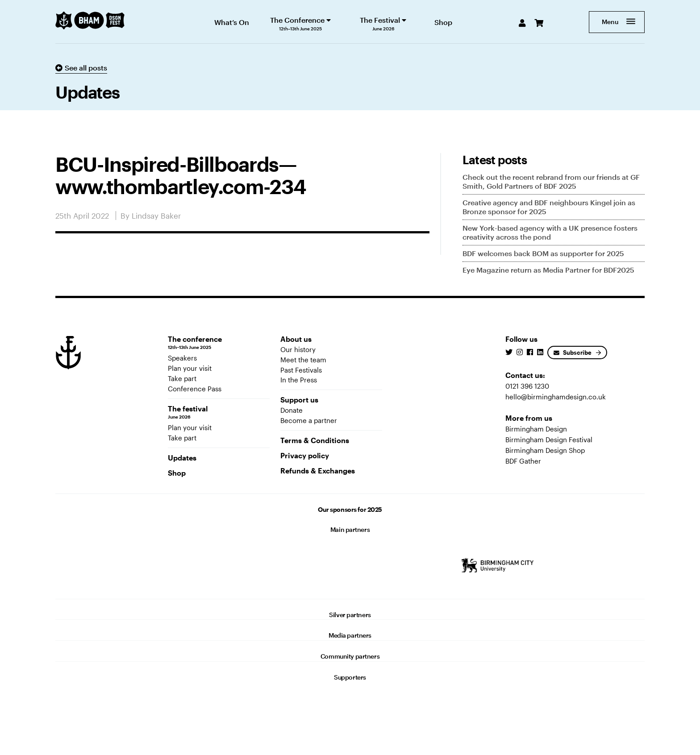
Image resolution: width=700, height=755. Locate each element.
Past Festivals (301, 370)
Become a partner (309, 420)
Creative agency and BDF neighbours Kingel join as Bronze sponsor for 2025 (549, 207)
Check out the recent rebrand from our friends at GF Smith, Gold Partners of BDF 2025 (551, 181)
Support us (299, 400)
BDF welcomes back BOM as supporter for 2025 (543, 253)
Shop (177, 473)
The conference (219, 343)
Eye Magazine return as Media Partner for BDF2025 (548, 270)
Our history (298, 349)
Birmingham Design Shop (545, 450)
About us (296, 339)
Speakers (182, 358)
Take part (182, 378)
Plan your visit (190, 368)
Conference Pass (195, 389)
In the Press (299, 380)
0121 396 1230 (527, 386)
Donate (292, 410)
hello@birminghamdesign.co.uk (556, 397)
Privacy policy (305, 455)
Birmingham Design (536, 429)
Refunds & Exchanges (318, 471)
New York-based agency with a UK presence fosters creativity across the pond (550, 232)
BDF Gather (523, 461)
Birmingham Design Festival (549, 440)
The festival (219, 412)
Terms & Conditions (315, 440)
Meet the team (303, 360)
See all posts (81, 68)
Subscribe (573, 353)
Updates (182, 458)
